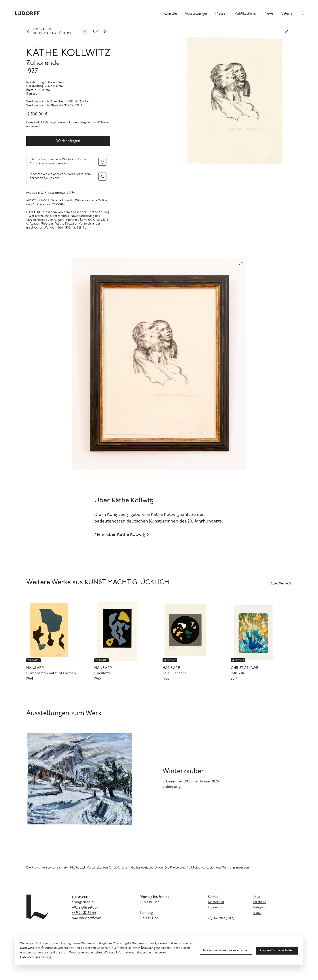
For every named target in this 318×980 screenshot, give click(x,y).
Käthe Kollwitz (69, 54)
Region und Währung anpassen (227, 868)
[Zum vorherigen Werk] (85, 32)
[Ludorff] (27, 13)
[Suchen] (301, 13)
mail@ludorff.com (87, 918)
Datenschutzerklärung (35, 957)
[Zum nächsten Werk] (105, 32)
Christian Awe (245, 668)
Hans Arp (35, 668)
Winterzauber (183, 772)
